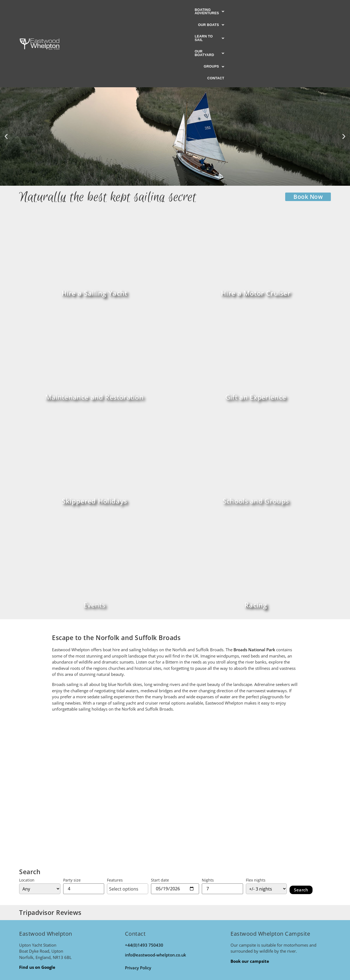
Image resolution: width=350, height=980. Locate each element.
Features (115, 813)
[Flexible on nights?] (266, 821)
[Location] (40, 821)
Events (94, 537)
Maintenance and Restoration (94, 329)
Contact (291, 10)
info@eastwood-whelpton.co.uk (155, 887)
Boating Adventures (105, 10)
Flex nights (256, 813)
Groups (264, 10)
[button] (105, 10)
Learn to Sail (187, 10)
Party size (72, 813)
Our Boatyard (228, 10)
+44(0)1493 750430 (144, 877)
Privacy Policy (138, 900)
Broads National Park (254, 582)
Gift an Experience (256, 329)
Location (27, 813)
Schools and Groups (256, 433)
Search (301, 822)
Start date (160, 813)
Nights (208, 813)
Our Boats (150, 10)
